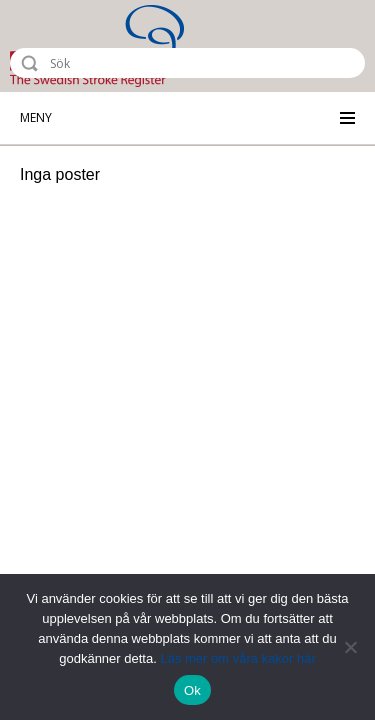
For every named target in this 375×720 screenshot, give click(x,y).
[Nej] (350, 647)
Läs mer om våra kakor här (237, 658)
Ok (192, 690)
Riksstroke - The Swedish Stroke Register (97, 46)
